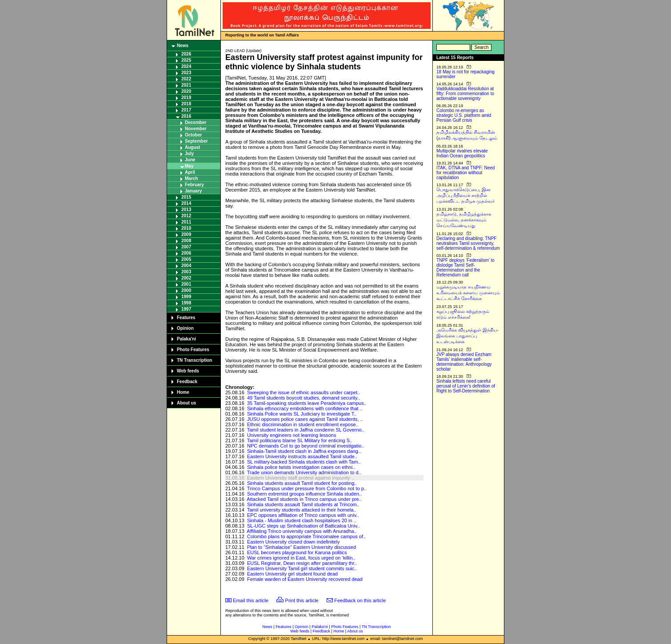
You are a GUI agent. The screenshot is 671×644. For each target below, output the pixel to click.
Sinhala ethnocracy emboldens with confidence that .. (305, 408)
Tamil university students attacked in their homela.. (302, 510)
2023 (186, 73)
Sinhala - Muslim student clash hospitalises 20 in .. (302, 520)
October (193, 135)
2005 (186, 259)
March (191, 178)
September (196, 141)
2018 (186, 104)
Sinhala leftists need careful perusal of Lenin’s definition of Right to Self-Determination (466, 386)
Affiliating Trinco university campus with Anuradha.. (302, 531)
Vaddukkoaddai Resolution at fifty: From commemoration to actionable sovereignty (465, 94)
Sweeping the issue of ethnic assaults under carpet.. (304, 392)
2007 (186, 247)
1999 (186, 297)
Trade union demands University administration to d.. (304, 472)
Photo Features (193, 350)
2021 (186, 85)
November (196, 129)
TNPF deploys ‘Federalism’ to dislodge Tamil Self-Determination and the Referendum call (465, 268)
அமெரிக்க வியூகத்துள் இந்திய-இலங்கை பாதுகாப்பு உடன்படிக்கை (467, 336)
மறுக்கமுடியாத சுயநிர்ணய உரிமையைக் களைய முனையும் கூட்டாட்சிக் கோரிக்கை (468, 293)
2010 (186, 228)
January (193, 191)
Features (186, 318)
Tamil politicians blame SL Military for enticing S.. (300, 440)
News (183, 46)
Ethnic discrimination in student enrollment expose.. (303, 424)
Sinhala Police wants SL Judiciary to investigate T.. (302, 414)
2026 (186, 54)
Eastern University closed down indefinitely (294, 542)
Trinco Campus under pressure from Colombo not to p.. (307, 488)
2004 (186, 266)
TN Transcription (194, 360)
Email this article (251, 600)
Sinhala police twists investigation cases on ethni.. (301, 467)
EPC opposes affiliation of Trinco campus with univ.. (303, 515)
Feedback (187, 382)
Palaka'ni (186, 339)
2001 (186, 284)
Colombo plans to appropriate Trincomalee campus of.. (306, 536)
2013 (186, 210)
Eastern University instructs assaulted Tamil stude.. (302, 456)
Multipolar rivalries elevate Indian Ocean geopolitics (462, 153)
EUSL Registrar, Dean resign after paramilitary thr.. (302, 563)
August (192, 147)
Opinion (185, 328)
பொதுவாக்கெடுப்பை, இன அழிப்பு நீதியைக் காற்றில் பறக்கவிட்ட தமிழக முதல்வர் (465, 195)
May (189, 166)
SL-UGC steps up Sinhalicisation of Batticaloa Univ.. (304, 526)
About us (186, 403)
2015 (186, 197)
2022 (186, 79)
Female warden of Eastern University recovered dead (305, 579)
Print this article (302, 600)
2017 (186, 110)
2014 (186, 203)
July (189, 154)
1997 (186, 309)
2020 (186, 91)
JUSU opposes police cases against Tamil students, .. (305, 419)
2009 (186, 234)
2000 (186, 290)
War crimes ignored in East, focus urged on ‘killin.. (301, 558)
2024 (186, 66)
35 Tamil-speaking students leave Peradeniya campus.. (307, 403)
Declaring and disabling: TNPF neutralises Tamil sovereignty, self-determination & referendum (468, 243)
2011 (186, 222)
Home (183, 392)
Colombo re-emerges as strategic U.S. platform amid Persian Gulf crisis (464, 115)
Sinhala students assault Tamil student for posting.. (302, 483)
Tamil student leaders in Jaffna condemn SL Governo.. (306, 430)
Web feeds (188, 371)
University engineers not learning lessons (292, 435)
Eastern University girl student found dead (292, 574)
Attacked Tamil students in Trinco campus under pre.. (304, 499)
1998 (186, 303)
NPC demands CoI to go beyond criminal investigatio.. (306, 446)
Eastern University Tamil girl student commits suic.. (302, 568)
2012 (186, 216)
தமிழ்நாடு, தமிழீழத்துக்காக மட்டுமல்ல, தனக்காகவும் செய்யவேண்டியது (464, 220)
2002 (186, 278)
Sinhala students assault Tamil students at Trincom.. (303, 504)
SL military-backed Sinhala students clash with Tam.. (304, 462)
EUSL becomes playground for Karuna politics (297, 552)
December (196, 122)
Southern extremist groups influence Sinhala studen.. (304, 494)
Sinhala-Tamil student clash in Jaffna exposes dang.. (304, 451)
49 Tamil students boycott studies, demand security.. (304, 398)
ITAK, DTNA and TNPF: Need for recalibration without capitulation (465, 173)
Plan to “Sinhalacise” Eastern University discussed (302, 547)
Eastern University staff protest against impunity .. (301, 478)
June (190, 160)
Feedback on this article (360, 600)
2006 (186, 253)
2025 (186, 60)
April (190, 172)
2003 (186, 272)
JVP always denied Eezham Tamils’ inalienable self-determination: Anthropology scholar (464, 362)
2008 (186, 241)
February (194, 185)
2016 (186, 116)
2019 (186, 98)
